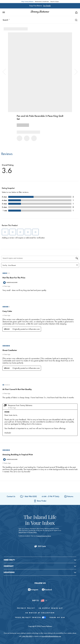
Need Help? (9, 560)
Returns (69, 496)
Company (9, 566)
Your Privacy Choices (30, 617)
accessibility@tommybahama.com (51, 636)
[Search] (76, 20)
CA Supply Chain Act (51, 608)
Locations (9, 572)
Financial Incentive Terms (44, 536)
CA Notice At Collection (40, 613)
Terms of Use (22, 532)
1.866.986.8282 (27, 636)
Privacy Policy (33, 532)
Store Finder (40, 501)
